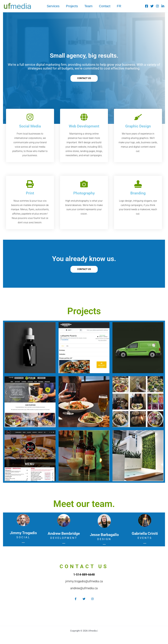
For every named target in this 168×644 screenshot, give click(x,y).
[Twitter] (152, 6)
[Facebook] (147, 6)
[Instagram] (157, 6)
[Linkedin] (163, 6)
